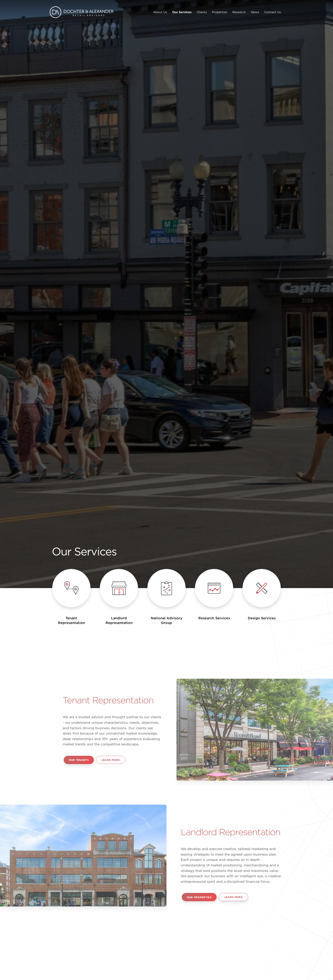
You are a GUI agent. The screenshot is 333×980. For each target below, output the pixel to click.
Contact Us (272, 12)
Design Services (262, 618)
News (255, 12)
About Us (160, 12)
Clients (202, 12)
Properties (220, 12)
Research (239, 12)
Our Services (182, 12)
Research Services (214, 618)
